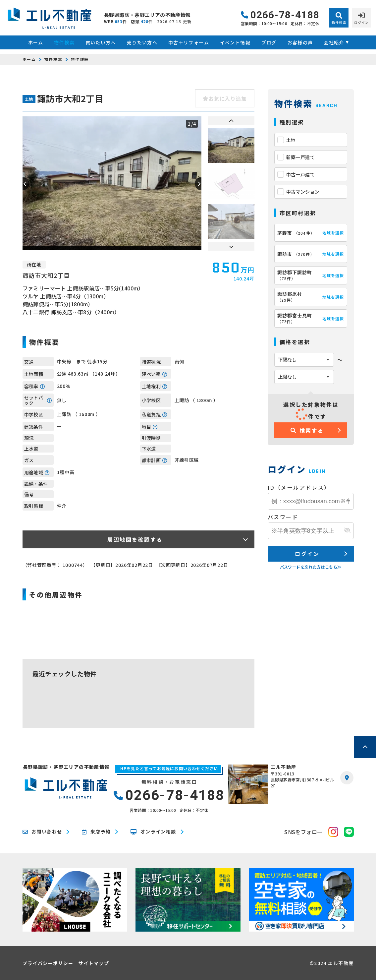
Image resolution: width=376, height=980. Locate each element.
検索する (307, 430)
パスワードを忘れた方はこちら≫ (311, 567)
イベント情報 (235, 42)
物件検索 (64, 42)
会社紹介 (334, 42)
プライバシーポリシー (48, 963)
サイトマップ (94, 963)
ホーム (36, 42)
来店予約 (96, 832)
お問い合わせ (42, 832)
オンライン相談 (153, 832)
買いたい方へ (101, 42)
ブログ (269, 42)
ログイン (307, 554)
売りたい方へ (142, 42)
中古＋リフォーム (189, 42)
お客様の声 (300, 42)
